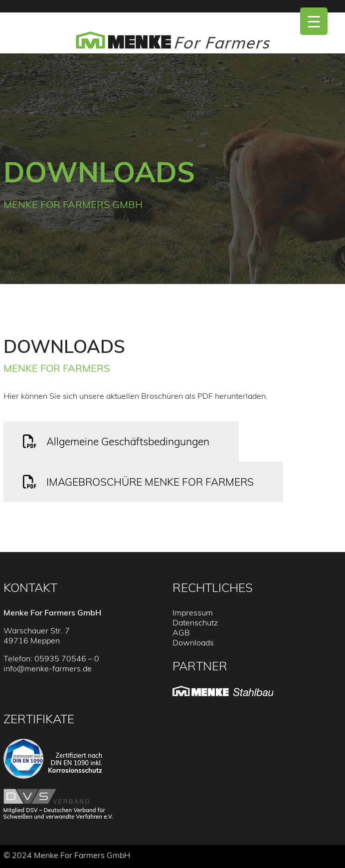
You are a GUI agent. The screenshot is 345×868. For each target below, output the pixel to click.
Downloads (193, 642)
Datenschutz (195, 622)
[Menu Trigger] (314, 21)
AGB (181, 632)
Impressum (193, 612)
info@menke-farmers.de (48, 668)
